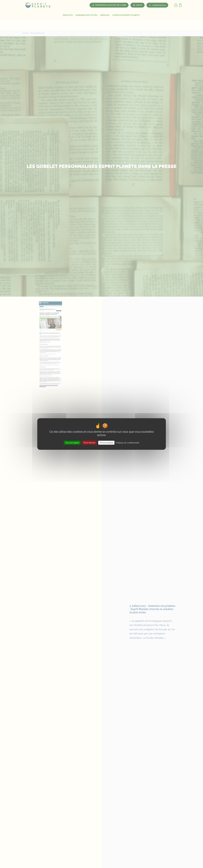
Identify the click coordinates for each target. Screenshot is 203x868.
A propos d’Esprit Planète (126, 15)
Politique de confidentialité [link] (128, 443)
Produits (68, 15)
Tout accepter (72, 443)
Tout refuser (89, 443)
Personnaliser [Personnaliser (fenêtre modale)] (106, 443)
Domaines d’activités (87, 15)
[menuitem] (68, 15)
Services (105, 15)
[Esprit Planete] (38, 5)
